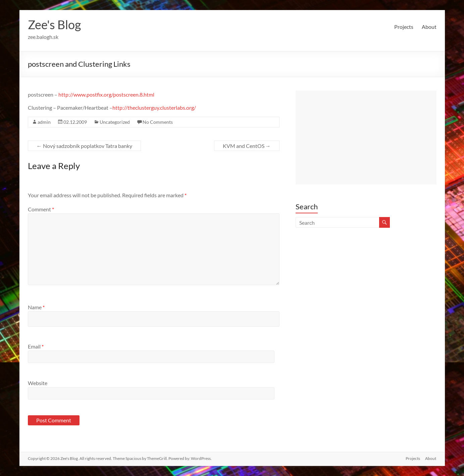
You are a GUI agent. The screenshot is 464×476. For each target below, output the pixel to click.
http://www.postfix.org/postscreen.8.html (106, 94)
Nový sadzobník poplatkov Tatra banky (84, 146)
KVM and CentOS (247, 146)
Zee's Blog (54, 24)
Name (36, 307)
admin (44, 122)
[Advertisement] (366, 138)
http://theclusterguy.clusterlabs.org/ (154, 108)
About (429, 27)
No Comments (158, 122)
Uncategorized (115, 122)
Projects (404, 27)
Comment (41, 209)
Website (38, 383)
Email (36, 346)
